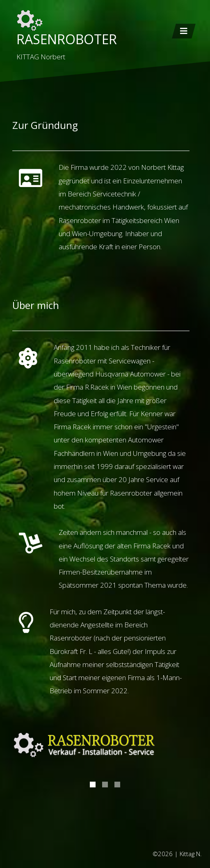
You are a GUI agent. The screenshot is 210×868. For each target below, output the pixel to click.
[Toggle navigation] (184, 31)
